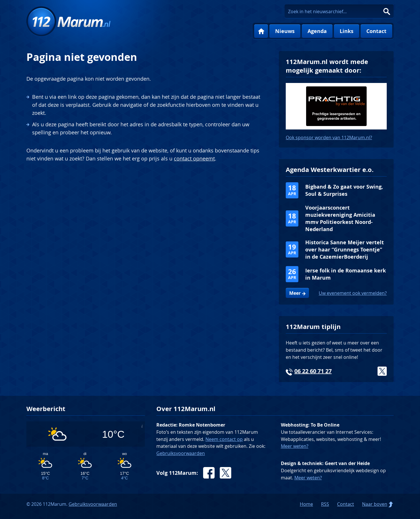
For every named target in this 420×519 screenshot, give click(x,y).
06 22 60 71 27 (313, 371)
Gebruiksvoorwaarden (181, 453)
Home (261, 31)
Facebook (209, 473)
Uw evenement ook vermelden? (353, 293)
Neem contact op (224, 439)
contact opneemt (194, 158)
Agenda (317, 31)
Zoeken (387, 11)
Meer (295, 293)
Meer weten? (295, 446)
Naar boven (375, 504)
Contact (376, 31)
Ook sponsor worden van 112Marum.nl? (329, 138)
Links (347, 31)
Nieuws (285, 31)
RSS (325, 504)
